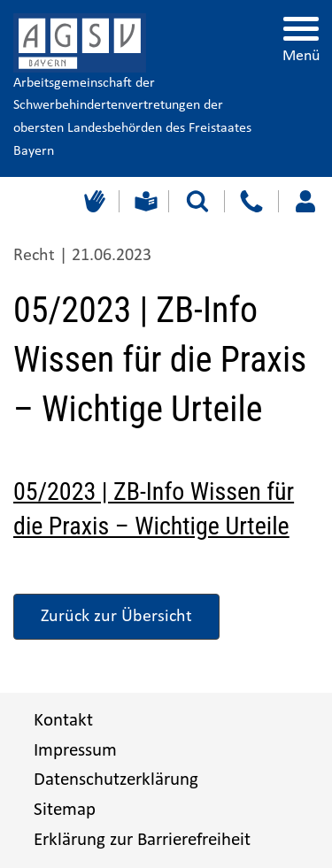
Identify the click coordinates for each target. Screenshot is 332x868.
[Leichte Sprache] (144, 201)
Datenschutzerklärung (116, 780)
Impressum (75, 751)
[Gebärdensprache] (93, 201)
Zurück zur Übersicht (116, 617)
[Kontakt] (251, 201)
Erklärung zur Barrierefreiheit (142, 840)
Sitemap (65, 810)
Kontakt (63, 721)
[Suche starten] (197, 201)
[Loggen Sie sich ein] (305, 201)
